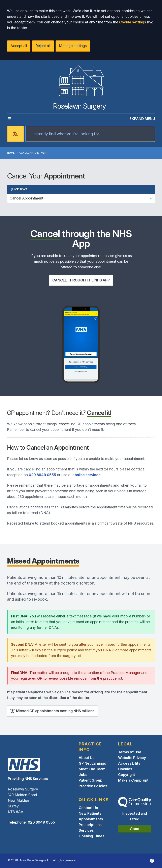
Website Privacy (132, 758)
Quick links (19, 189)
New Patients (90, 813)
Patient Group (90, 780)
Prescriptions (90, 825)
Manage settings (73, 46)
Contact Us (88, 808)
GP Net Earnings (92, 763)
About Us (87, 758)
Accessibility (129, 763)
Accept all (19, 46)
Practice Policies (93, 786)
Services (86, 830)
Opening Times (92, 836)
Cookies (125, 769)
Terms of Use (130, 752)
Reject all (43, 46)
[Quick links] (81, 198)
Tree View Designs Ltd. (36, 860)
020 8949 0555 (42, 475)
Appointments (91, 819)
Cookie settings (133, 22)
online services (88, 475)
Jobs (83, 775)
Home (11, 153)
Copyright (127, 775)
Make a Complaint (133, 780)
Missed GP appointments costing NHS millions (52, 711)
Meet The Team (92, 769)
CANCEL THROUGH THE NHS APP (81, 280)
